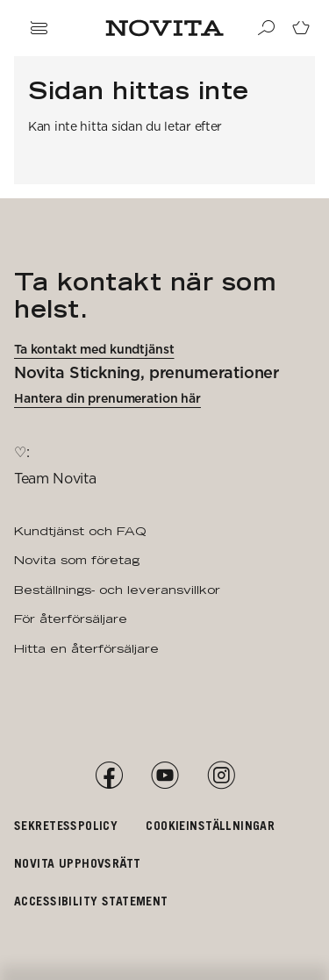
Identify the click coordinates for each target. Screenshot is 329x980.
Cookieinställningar (210, 825)
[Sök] (266, 28)
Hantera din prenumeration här (107, 398)
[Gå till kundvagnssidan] (301, 28)
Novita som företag (77, 560)
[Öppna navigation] (39, 28)
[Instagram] (221, 776)
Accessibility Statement (91, 901)
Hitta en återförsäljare (86, 648)
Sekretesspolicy (66, 825)
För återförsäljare (71, 619)
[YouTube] (165, 776)
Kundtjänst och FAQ (80, 531)
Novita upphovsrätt (78, 863)
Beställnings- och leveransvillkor (117, 590)
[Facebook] (109, 776)
